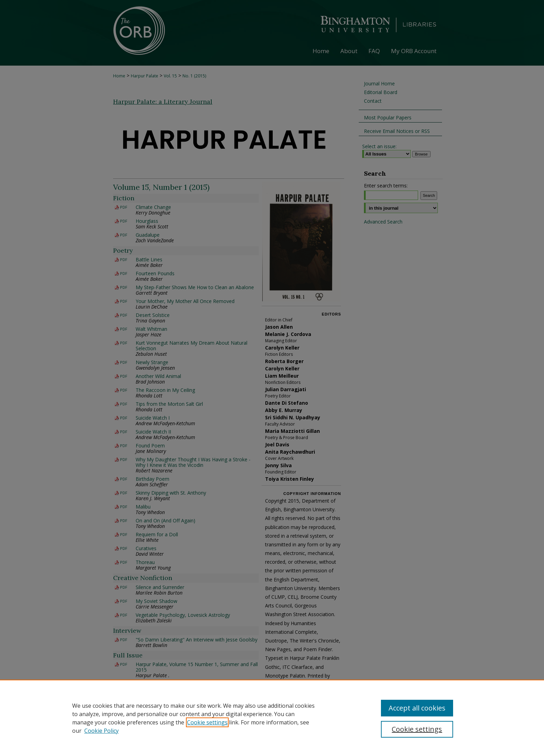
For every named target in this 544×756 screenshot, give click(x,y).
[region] (272, 718)
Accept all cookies (417, 708)
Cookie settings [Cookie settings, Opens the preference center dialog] (417, 729)
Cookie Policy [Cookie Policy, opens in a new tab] (101, 731)
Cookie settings (207, 722)
